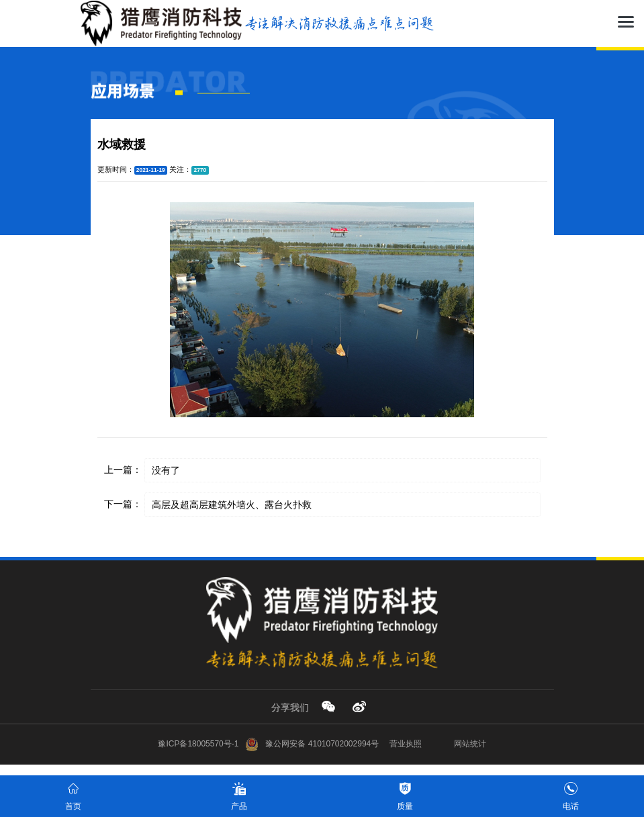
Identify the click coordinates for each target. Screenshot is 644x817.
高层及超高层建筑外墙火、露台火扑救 (232, 505)
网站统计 (470, 744)
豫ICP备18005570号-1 (198, 744)
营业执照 (406, 744)
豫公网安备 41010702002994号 (312, 744)
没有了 (166, 470)
